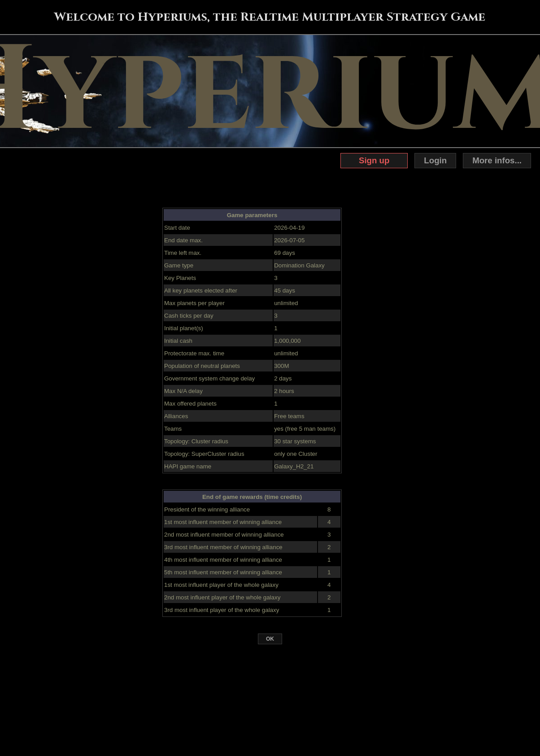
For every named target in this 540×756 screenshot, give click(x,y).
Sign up (374, 160)
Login (435, 160)
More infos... (497, 160)
